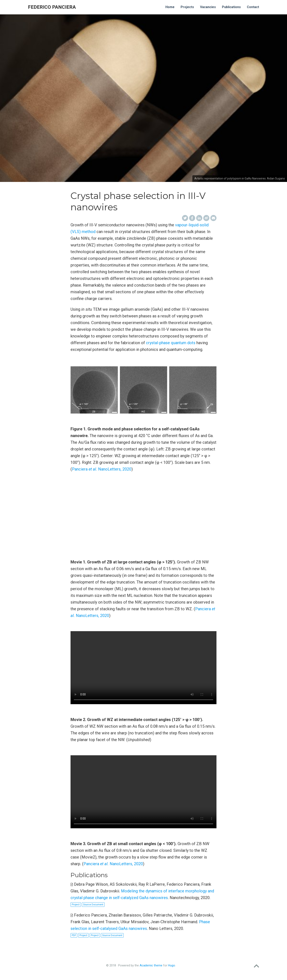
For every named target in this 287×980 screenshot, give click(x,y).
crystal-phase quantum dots (171, 343)
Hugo (172, 965)
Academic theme (151, 965)
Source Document (93, 905)
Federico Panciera (52, 7)
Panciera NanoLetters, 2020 (102, 469)
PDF (74, 935)
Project (76, 905)
